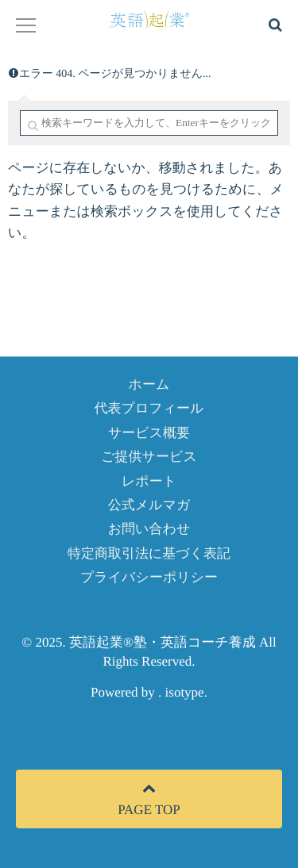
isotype (185, 692)
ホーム (149, 384)
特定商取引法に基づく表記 (149, 553)
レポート (149, 481)
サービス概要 (149, 433)
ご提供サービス (149, 457)
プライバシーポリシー (149, 577)
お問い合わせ (149, 529)
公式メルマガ (149, 505)
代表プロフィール (149, 408)
